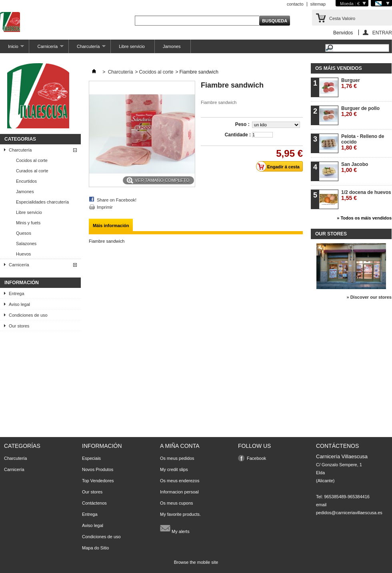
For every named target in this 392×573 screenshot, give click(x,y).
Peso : (243, 124)
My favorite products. (180, 514)
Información (22, 283)
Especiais (91, 458)
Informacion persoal (179, 492)
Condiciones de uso (28, 315)
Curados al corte (32, 171)
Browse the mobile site (196, 562)
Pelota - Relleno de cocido (363, 142)
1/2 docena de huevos (366, 195)
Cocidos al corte (32, 160)
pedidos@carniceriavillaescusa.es (349, 513)
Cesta (342, 18)
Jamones (172, 46)
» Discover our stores (369, 297)
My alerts (175, 528)
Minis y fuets (28, 223)
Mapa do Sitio (95, 548)
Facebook (256, 458)
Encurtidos (26, 181)
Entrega (17, 293)
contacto (295, 4)
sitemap (318, 4)
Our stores (19, 326)
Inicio (12, 49)
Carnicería (46, 49)
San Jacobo (355, 167)
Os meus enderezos (180, 481)
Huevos (23, 254)
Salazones (26, 244)
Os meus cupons (177, 503)
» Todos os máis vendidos (364, 218)
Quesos (24, 233)
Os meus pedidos (177, 458)
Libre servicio (132, 46)
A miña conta (180, 446)
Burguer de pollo (360, 111)
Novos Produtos (98, 469)
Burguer (351, 83)
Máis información (111, 226)
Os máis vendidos (339, 68)
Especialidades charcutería (42, 202)
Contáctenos (94, 503)
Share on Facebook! (117, 200)
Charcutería (87, 49)
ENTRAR (382, 33)
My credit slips (174, 469)
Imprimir (105, 207)
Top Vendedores (98, 481)
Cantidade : (238, 135)
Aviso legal (19, 304)
